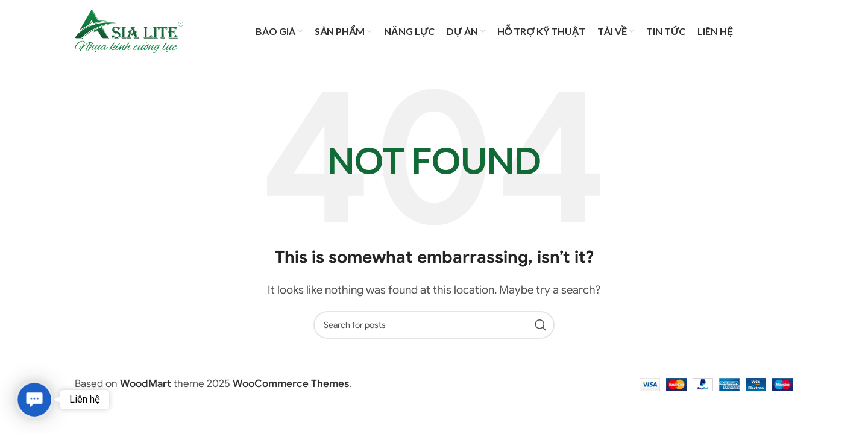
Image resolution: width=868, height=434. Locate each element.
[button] (34, 399)
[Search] (434, 325)
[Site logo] (129, 30)
